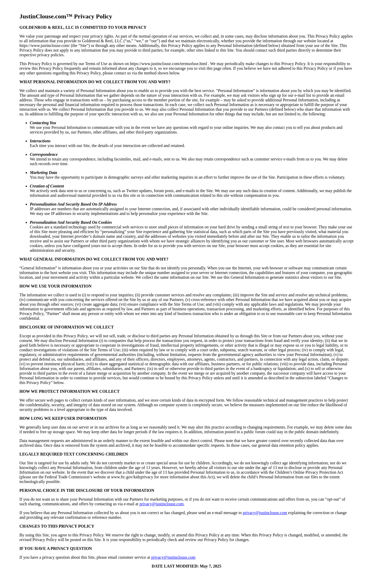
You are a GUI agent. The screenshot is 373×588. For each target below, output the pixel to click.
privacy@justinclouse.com (162, 504)
